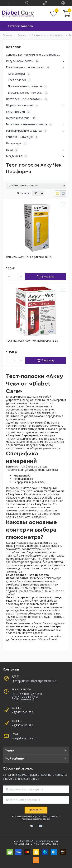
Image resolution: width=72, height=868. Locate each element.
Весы (36, 150)
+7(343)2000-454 (22, 712)
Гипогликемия (18, 112)
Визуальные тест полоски (28, 93)
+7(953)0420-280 (22, 725)
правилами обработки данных (36, 819)
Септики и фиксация (22, 137)
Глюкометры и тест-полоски (36, 68)
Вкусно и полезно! (21, 118)
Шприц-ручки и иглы (36, 106)
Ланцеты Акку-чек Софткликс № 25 (29, 257)
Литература (17, 143)
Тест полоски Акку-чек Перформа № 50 (32, 341)
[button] (9, 3)
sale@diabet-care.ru (24, 738)
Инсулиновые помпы (36, 61)
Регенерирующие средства (36, 131)
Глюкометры (19, 74)
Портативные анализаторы (27, 99)
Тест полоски (20, 80)
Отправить (36, 810)
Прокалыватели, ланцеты (28, 86)
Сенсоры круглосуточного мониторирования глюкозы (36, 55)
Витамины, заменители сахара (36, 125)
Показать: (23, 194)
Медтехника (36, 156)
